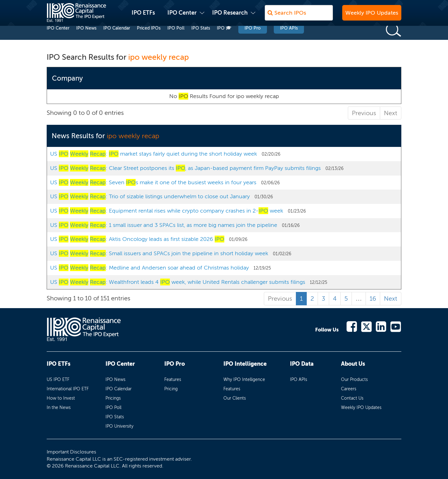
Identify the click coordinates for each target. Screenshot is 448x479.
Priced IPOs (149, 40)
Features (173, 380)
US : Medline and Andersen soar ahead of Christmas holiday (149, 268)
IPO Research (230, 16)
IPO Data (302, 364)
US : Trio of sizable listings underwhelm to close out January (150, 196)
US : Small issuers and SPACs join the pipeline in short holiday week (159, 253)
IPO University (119, 426)
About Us (353, 364)
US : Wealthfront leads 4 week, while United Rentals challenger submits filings (178, 282)
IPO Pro (253, 40)
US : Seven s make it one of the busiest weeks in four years (153, 182)
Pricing (171, 389)
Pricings (113, 398)
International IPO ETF (68, 389)
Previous (364, 113)
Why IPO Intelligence (244, 380)
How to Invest (61, 398)
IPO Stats (201, 40)
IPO (224, 40)
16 (373, 298)
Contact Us (352, 398)
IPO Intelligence (245, 364)
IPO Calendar (117, 40)
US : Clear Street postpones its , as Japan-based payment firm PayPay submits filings (185, 168)
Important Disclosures (71, 452)
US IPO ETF (58, 380)
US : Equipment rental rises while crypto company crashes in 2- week (167, 211)
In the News (59, 408)
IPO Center (182, 16)
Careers (349, 389)
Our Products (354, 380)
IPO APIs (289, 40)
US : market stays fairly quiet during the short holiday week (154, 154)
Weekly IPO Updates (372, 16)
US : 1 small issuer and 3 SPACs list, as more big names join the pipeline (164, 225)
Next (391, 113)
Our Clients (235, 398)
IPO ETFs (143, 16)
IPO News (86, 40)
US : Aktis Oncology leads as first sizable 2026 (137, 239)
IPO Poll (176, 40)
